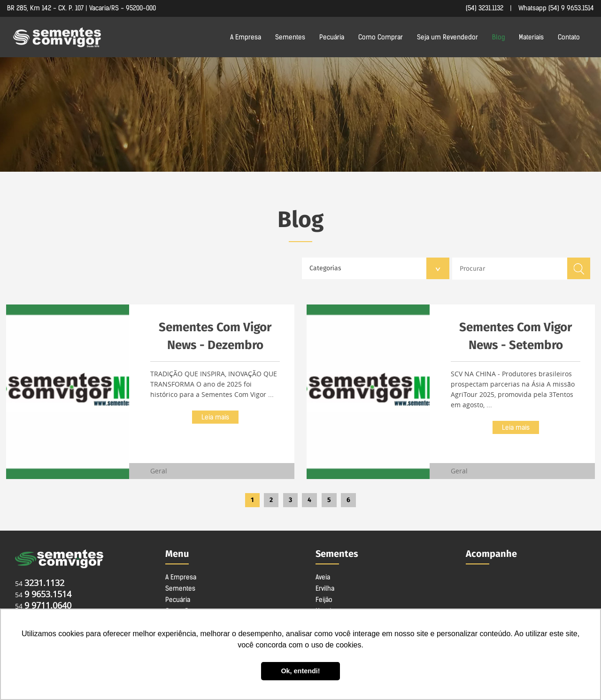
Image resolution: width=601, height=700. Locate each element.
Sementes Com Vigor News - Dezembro (215, 336)
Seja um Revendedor (447, 37)
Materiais (531, 37)
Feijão (324, 600)
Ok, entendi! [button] (300, 671)
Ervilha (325, 588)
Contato (569, 37)
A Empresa (246, 37)
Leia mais (215, 417)
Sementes (290, 37)
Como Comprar (381, 37)
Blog (498, 37)
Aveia (323, 577)
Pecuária (332, 37)
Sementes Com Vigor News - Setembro (516, 336)
